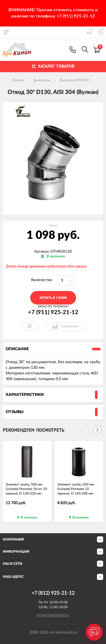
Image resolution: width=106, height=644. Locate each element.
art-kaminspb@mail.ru (53, 615)
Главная (18, 80)
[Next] (98, 430)
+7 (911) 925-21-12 (73, 49)
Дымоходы (42, 80)
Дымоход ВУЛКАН (74, 80)
